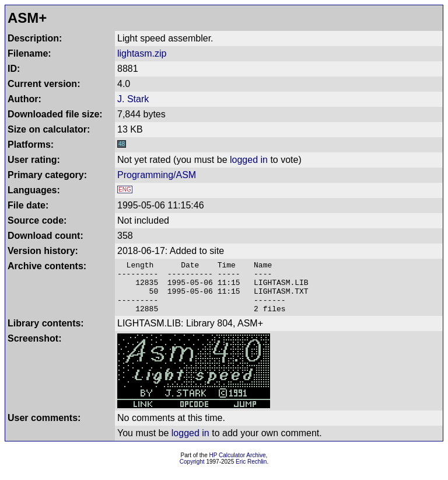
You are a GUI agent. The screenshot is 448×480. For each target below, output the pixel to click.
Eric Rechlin (251, 472)
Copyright (192, 472)
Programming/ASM (157, 175)
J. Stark (133, 99)
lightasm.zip (142, 53)
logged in (249, 160)
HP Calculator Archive (238, 466)
